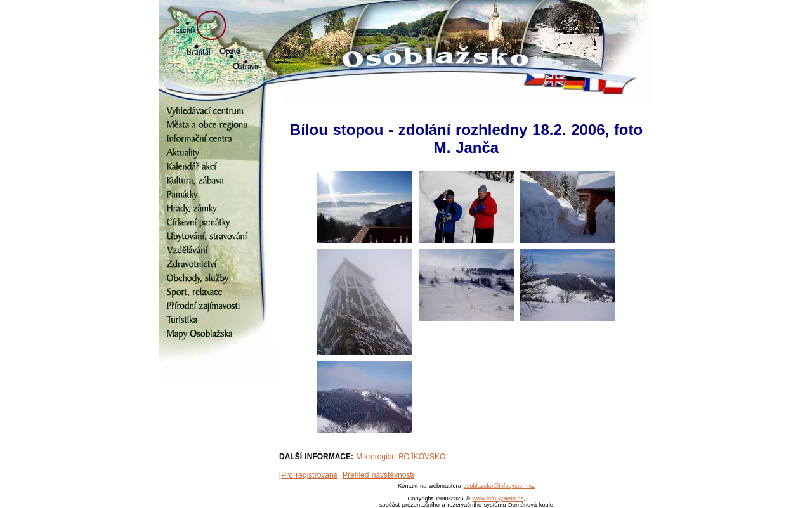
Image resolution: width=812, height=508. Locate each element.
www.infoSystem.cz (498, 498)
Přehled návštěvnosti (378, 475)
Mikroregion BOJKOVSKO (401, 457)
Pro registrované (309, 475)
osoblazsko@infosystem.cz (499, 486)
